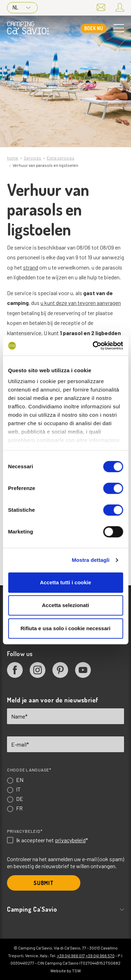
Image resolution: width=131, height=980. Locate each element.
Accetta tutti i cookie (65, 582)
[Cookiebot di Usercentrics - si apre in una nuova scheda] (93, 346)
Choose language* (29, 770)
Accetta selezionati (65, 605)
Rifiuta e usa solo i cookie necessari (66, 628)
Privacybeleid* (25, 831)
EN (20, 780)
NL (21, 7)
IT (18, 789)
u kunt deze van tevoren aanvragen (81, 303)
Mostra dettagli (90, 560)
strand (31, 267)
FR (19, 808)
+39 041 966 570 (100, 955)
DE (20, 799)
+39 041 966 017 (71, 955)
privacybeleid (70, 840)
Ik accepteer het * (52, 840)
